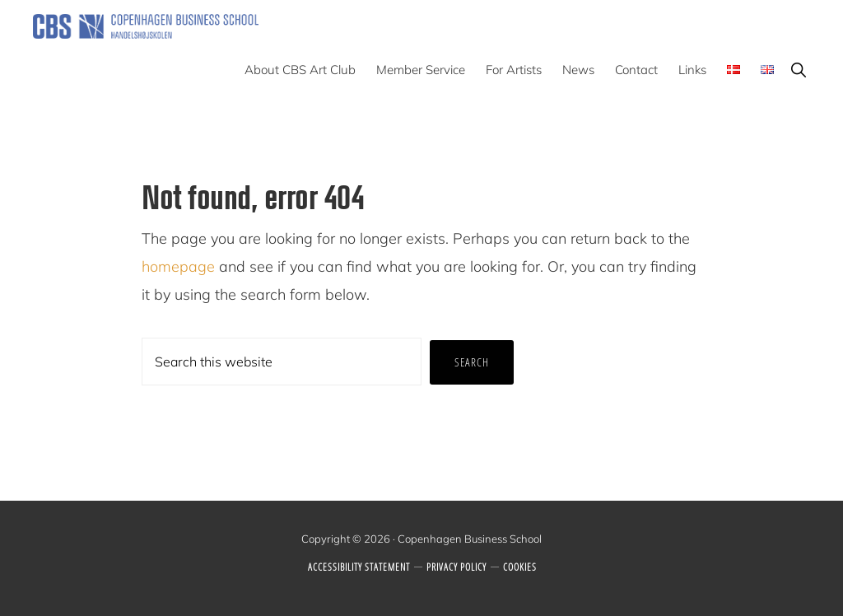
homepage (178, 266)
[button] (798, 70)
